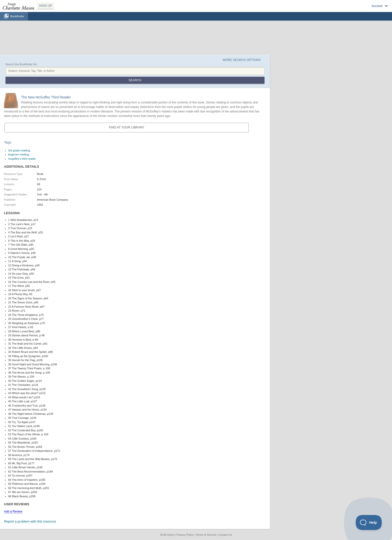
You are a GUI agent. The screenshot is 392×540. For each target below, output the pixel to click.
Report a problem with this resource (30, 521)
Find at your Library (127, 127)
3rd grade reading (19, 150)
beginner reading (19, 154)
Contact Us (225, 535)
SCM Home (167, 535)
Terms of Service (206, 535)
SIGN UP (45, 6)
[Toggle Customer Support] (369, 523)
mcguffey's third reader (22, 159)
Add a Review (13, 512)
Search (135, 80)
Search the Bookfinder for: (21, 64)
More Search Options (242, 60)
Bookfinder (17, 16)
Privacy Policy (185, 535)
